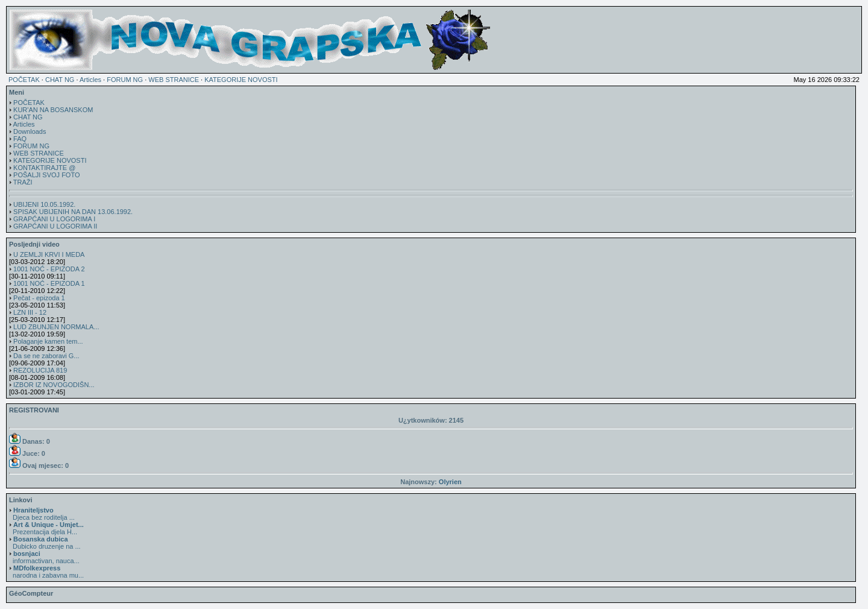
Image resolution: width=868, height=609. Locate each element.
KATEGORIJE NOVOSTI (241, 80)
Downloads (30, 131)
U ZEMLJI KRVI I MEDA (49, 254)
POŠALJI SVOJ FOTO (46, 175)
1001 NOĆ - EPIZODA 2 (49, 269)
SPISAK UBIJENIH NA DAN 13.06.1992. (73, 212)
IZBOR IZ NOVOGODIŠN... (54, 385)
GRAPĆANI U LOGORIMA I (54, 219)
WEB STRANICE (174, 80)
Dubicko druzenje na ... (45, 543)
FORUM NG (125, 80)
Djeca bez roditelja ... (42, 514)
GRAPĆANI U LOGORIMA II (55, 226)
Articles (90, 80)
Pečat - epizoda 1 (39, 298)
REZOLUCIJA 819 (40, 370)
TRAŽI (23, 182)
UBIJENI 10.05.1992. (44, 204)
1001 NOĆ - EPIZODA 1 (49, 283)
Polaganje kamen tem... (48, 341)
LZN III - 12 (30, 312)
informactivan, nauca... (44, 557)
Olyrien (450, 482)
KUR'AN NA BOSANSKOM (53, 110)
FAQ (20, 139)
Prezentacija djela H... (46, 528)
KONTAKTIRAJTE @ (44, 168)
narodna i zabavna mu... (46, 572)
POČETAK (24, 80)
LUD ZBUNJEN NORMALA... (56, 327)
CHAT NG (60, 80)
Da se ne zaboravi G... (46, 356)
